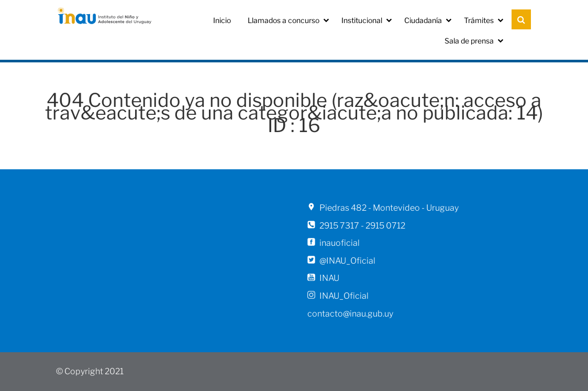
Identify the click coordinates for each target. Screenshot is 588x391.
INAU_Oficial (344, 296)
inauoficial (340, 243)
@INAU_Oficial (347, 261)
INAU (329, 278)
